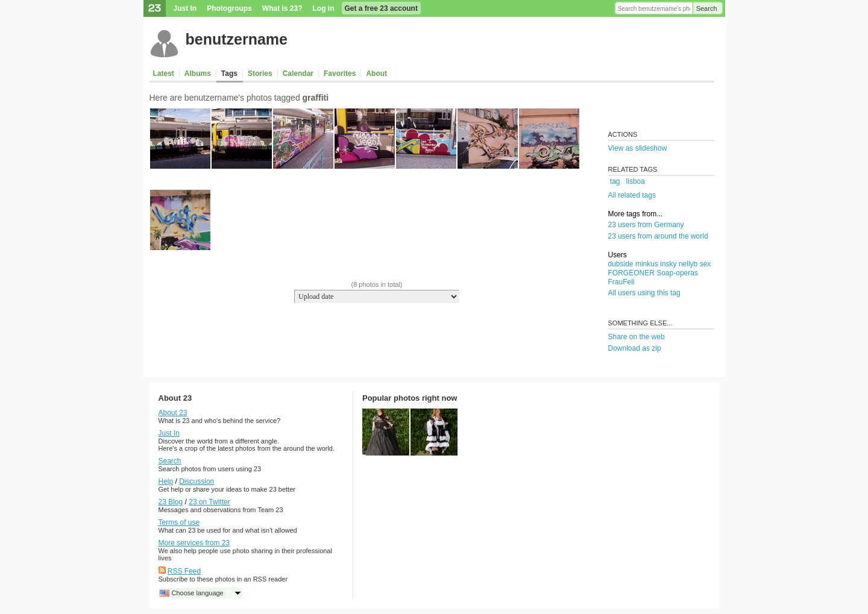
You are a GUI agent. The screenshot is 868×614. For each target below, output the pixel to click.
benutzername (237, 39)
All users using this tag (644, 293)
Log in (324, 8)
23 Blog (171, 502)
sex (706, 264)
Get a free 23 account (381, 8)
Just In (185, 8)
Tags (229, 74)
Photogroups (229, 8)
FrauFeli (621, 282)
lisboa (636, 181)
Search (707, 8)
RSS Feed (184, 571)
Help (166, 481)
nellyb (688, 264)
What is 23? (282, 8)
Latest (164, 74)
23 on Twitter (209, 502)
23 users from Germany (646, 225)
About (376, 74)
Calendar (298, 74)
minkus (647, 264)
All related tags (632, 195)
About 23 (173, 413)
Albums (198, 74)
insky (668, 264)
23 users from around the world (658, 236)
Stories (260, 74)
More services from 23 (194, 543)
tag (615, 181)
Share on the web (637, 337)
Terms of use (179, 522)
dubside (621, 264)
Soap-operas (677, 273)
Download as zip (635, 348)
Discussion (197, 481)
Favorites (340, 74)
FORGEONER (631, 273)
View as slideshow (638, 148)
